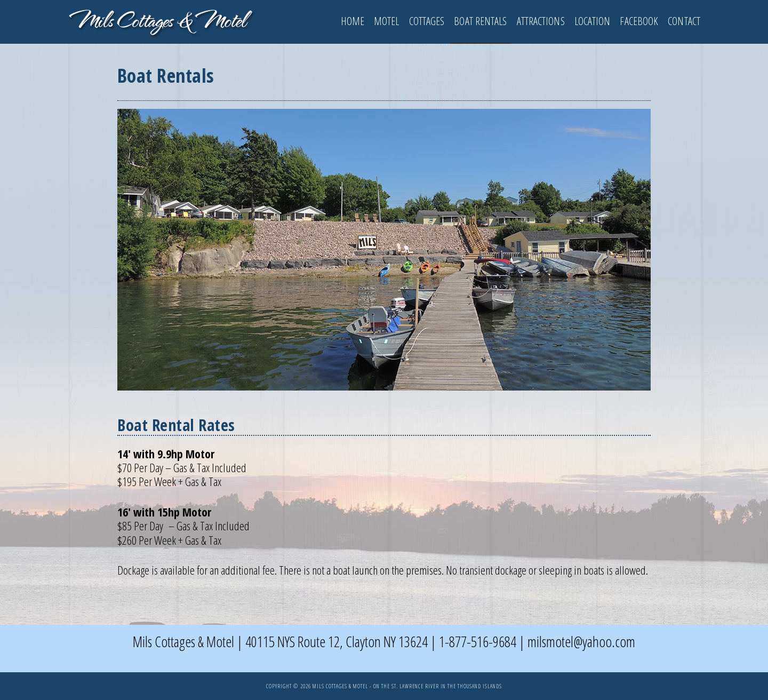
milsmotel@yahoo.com (581, 641)
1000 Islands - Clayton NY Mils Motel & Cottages (160, 20)
